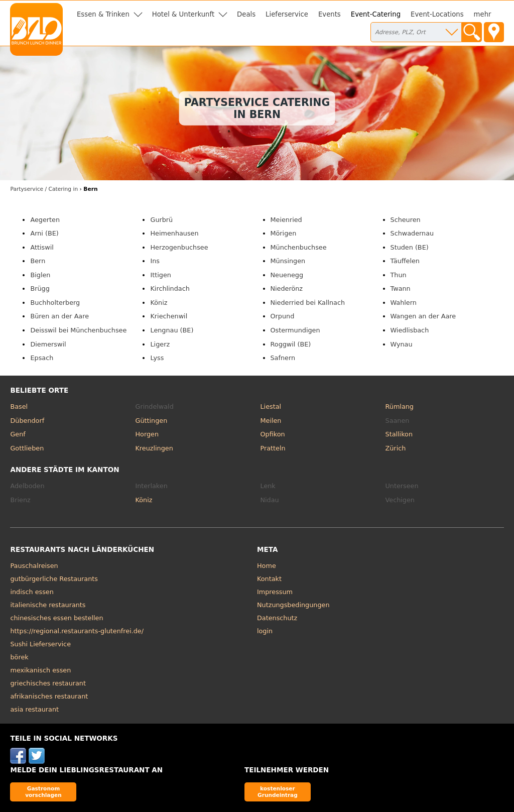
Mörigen (284, 233)
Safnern (283, 358)
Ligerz (160, 344)
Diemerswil (48, 344)
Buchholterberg (55, 303)
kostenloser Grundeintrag (278, 792)
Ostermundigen (295, 330)
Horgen (147, 434)
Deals (246, 14)
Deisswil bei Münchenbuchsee (78, 330)
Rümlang (400, 407)
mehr (483, 14)
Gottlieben (27, 448)
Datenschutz (277, 618)
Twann (401, 288)
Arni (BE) (44, 233)
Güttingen (151, 421)
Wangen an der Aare (423, 316)
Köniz (159, 303)
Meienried (286, 220)
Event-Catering (376, 14)
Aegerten (45, 220)
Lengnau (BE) (172, 330)
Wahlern (404, 303)
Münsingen (288, 261)
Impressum (275, 592)
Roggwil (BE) (291, 344)
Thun (399, 275)
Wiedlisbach (410, 330)
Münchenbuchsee (299, 247)
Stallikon (399, 434)
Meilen (271, 421)
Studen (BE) (410, 247)
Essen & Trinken (103, 14)
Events (330, 14)
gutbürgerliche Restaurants (54, 579)
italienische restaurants (48, 605)
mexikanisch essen (40, 670)
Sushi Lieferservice (40, 644)
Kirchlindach (170, 288)
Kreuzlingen (154, 448)
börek (19, 657)
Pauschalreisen (34, 566)
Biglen (40, 275)
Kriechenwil (169, 316)
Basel (19, 407)
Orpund (283, 316)
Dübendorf (27, 421)
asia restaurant (34, 709)
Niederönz (287, 288)
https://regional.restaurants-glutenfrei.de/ (77, 631)
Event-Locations (437, 14)
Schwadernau (412, 233)
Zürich (396, 448)
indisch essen (32, 592)
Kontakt (269, 579)
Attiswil (42, 247)
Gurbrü (161, 220)
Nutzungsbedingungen (293, 605)
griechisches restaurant (48, 683)
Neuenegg (287, 275)
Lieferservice (287, 14)
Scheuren (406, 220)
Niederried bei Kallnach (308, 303)
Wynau (402, 344)
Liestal (271, 407)
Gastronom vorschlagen (43, 792)
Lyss (157, 358)
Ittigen (160, 275)
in (44, 189)
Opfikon (273, 434)
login (265, 631)
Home (267, 566)
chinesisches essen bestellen (56, 618)
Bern (38, 261)
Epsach (42, 358)
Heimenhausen (174, 233)
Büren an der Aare (59, 316)
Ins (155, 261)
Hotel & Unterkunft (183, 14)
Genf (18, 434)
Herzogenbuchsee (179, 247)
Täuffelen (405, 261)
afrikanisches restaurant (49, 696)
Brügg (40, 288)
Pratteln (273, 448)
